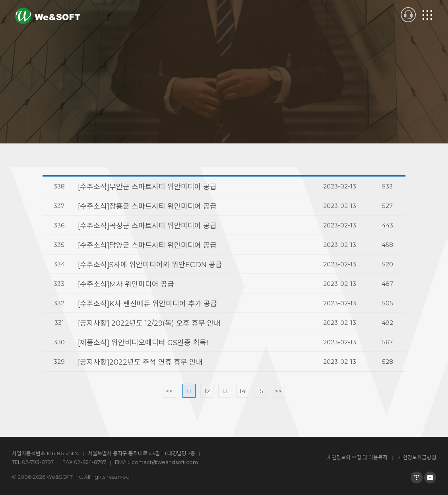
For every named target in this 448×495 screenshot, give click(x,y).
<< (169, 391)
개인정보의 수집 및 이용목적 (357, 457)
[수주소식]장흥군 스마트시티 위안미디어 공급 (147, 206)
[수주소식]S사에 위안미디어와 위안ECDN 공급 (150, 265)
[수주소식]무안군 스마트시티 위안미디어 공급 (147, 187)
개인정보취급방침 (417, 457)
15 (261, 391)
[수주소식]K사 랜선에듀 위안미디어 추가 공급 (147, 304)
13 (225, 391)
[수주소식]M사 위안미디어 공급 (126, 284)
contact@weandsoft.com (165, 462)
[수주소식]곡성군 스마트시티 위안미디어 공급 (147, 226)
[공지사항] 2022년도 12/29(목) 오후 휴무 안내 (149, 323)
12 (207, 391)
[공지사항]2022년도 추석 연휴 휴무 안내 (140, 362)
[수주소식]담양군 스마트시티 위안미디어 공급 (147, 245)
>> (278, 391)
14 (242, 391)
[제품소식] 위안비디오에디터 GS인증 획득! (143, 343)
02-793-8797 (38, 462)
